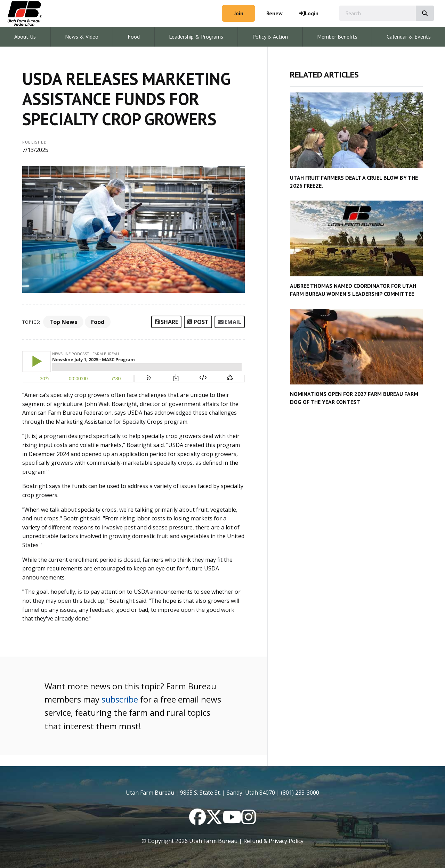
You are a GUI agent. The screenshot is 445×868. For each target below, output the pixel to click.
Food (134, 36)
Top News (63, 322)
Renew (274, 13)
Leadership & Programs (196, 36)
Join (239, 13)
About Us (25, 36)
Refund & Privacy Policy (273, 841)
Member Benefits (337, 36)
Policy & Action (270, 36)
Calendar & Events (409, 36)
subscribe (120, 699)
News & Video (82, 36)
